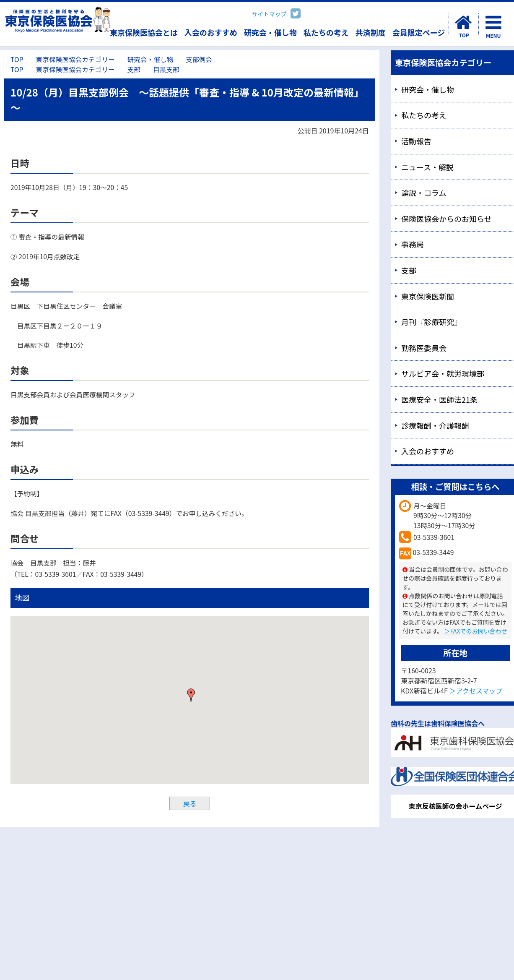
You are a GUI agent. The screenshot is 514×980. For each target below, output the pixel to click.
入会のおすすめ (211, 32)
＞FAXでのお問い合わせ (476, 631)
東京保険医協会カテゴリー (75, 59)
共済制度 (371, 32)
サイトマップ (269, 14)
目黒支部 (166, 69)
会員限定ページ (419, 32)
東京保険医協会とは (144, 32)
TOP (17, 59)
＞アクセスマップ (476, 691)
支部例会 (199, 59)
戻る (190, 803)
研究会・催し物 (270, 32)
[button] (191, 695)
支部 (134, 69)
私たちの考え (326, 32)
